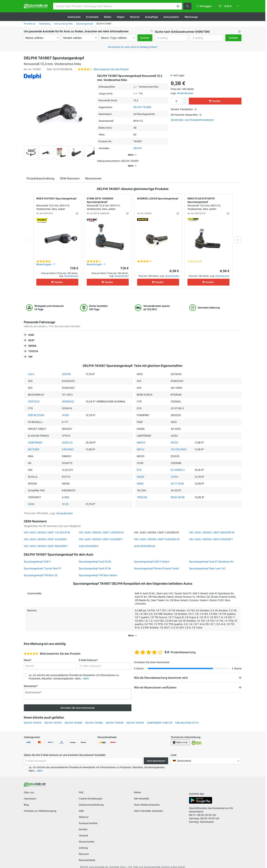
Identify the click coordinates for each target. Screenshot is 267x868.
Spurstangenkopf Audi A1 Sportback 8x (211, 557)
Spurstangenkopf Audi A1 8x (95, 564)
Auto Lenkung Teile (63, 24)
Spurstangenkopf (84, 24)
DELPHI (138, 148)
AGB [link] (81, 806)
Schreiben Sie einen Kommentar (78, 703)
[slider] (31, 649)
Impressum (30, 794)
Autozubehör (171, 17)
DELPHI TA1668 (142, 107)
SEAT (31, 335)
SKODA (32, 341)
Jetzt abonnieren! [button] (156, 756)
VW (30, 352)
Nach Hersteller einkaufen (148, 806)
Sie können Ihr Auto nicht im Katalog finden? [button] (133, 47)
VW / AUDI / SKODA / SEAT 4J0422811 (46, 534)
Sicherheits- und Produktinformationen (192, 120)
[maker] (42, 38)
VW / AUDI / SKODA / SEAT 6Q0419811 (46, 541)
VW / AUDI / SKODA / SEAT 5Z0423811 (211, 534)
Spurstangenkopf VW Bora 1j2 (41, 570)
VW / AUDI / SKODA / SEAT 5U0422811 (101, 534)
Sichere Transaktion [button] (184, 109)
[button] (178, 6)
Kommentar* (31, 681)
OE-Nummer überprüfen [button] (186, 115)
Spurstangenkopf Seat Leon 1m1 (207, 564)
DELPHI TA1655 (135, 718)
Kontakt (83, 824)
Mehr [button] (86, 674)
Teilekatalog (45, 24)
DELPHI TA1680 (74, 718)
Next (238, 235)
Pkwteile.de (29, 24)
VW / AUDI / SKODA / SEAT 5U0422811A (157, 534)
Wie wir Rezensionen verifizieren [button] (155, 683)
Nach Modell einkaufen (147, 800)
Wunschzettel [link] (86, 837)
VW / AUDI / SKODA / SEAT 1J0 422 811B (47, 528)
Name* (28, 655)
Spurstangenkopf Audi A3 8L (95, 557)
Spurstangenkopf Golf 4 (37, 557)
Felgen (121, 17)
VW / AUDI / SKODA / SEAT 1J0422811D (101, 528)
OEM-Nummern (70, 174)
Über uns (29, 788)
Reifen (108, 17)
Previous (27, 235)
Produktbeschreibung (40, 174)
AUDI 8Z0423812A (145, 541)
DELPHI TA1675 (53, 718)
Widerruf (84, 812)
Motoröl (135, 17)
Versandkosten (185, 93)
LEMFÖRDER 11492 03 (160, 718)
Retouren (84, 849)
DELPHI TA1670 (33, 718)
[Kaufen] (57, 277)
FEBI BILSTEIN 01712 (187, 718)
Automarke (74, 17)
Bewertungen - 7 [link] (46, 259)
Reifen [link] (138, 788)
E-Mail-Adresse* (88, 655)
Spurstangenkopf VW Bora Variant (98, 570)
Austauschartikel (88, 818)
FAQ (81, 788)
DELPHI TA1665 (94, 718)
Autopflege (151, 17)
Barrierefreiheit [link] (87, 855)
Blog (26, 800)
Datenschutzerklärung (91, 800)
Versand (83, 831)
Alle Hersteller (142, 794)
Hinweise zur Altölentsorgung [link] (40, 806)
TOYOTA (33, 346)
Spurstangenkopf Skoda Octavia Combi (156, 564)
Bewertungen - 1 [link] (96, 259)
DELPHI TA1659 (115, 718)
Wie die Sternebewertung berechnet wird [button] (161, 673)
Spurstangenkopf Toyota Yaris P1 (43, 564)
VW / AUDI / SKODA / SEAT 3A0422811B (212, 528)
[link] (229, 6)
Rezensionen (93, 174)
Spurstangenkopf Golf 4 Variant (152, 557)
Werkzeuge (191, 17)
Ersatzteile (92, 17)
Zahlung (83, 843)
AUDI (31, 330)
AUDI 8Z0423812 (89, 541)
